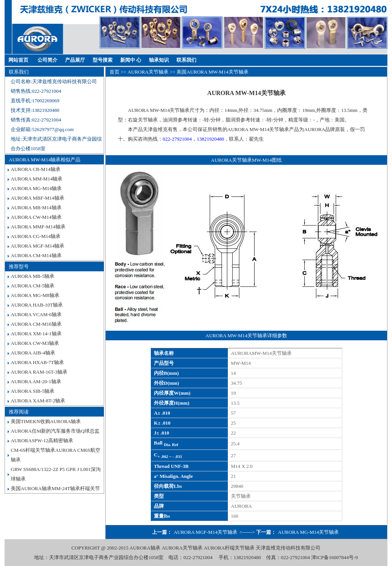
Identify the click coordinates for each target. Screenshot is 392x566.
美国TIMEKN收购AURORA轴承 (46, 421)
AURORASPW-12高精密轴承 (42, 440)
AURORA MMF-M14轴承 (38, 227)
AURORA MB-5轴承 (33, 276)
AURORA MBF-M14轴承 (38, 198)
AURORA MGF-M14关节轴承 (206, 532)
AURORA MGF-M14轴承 (38, 246)
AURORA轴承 (145, 548)
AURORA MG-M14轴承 (36, 188)
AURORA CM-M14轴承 (36, 255)
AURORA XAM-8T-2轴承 (38, 401)
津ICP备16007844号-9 (335, 557)
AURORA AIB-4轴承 (33, 353)
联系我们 (186, 60)
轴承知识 (159, 60)
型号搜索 (103, 60)
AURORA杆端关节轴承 (229, 548)
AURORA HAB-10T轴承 (37, 305)
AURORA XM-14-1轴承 (36, 334)
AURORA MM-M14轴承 (37, 179)
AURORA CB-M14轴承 (36, 169)
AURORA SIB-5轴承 (33, 391)
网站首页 (18, 60)
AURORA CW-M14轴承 (36, 217)
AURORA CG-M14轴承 (36, 236)
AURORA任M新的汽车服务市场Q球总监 (55, 431)
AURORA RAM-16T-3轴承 (39, 372)
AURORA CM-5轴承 (33, 286)
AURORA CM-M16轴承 (36, 324)
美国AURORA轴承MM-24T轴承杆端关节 (55, 488)
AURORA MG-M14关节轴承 (308, 532)
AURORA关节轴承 (148, 72)
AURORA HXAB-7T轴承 (37, 362)
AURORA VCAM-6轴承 (36, 314)
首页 (114, 72)
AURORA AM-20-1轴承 (36, 381)
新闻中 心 (131, 60)
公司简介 (47, 60)
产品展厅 (75, 60)
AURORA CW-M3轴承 (35, 343)
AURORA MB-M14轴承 (36, 208)
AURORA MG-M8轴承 (35, 295)
